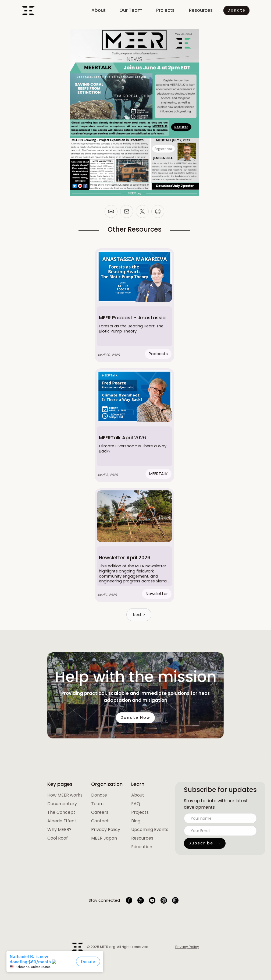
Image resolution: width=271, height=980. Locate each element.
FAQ (136, 804)
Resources (142, 838)
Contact (100, 821)
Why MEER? (59, 829)
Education (142, 847)
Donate (99, 795)
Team (97, 804)
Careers (100, 812)
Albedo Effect (62, 821)
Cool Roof (58, 838)
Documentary (62, 804)
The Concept (61, 812)
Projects (140, 812)
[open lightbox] (65, 795)
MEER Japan (104, 838)
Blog (136, 821)
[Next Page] (139, 615)
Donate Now (136, 722)
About (138, 795)
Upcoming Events (150, 829)
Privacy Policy (106, 829)
